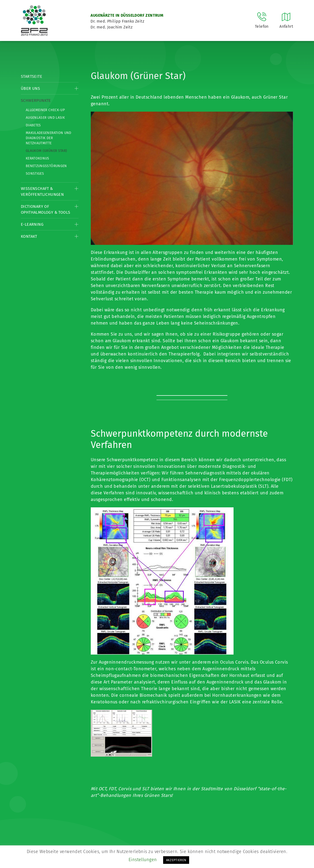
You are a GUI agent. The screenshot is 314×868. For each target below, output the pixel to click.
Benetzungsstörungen (46, 166)
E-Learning (32, 224)
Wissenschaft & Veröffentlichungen (42, 191)
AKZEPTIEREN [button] (176, 860)
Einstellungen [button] (143, 860)
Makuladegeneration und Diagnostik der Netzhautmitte (49, 138)
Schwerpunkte (36, 100)
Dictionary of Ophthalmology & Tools (46, 209)
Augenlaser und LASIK (45, 118)
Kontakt (29, 236)
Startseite (32, 76)
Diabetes (33, 125)
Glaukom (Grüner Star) (46, 151)
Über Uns (30, 88)
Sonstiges (35, 174)
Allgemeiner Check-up (45, 110)
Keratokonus (38, 158)
